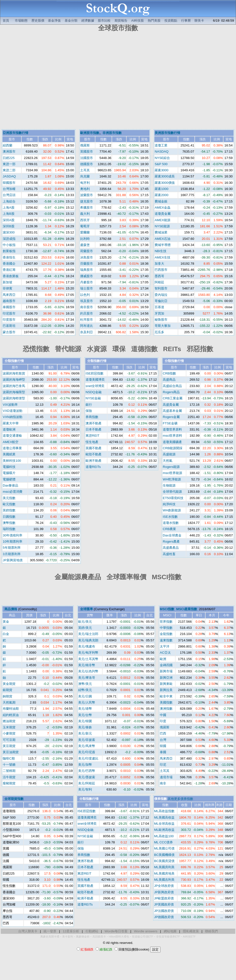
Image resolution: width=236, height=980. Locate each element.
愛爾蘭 (85, 232)
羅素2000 (162, 195)
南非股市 (87, 307)
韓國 (163, 746)
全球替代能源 (172, 492)
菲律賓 (7, 288)
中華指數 (166, 628)
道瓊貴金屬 (163, 214)
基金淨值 (54, 21)
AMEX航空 (11, 442)
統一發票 (50, 931)
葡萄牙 (85, 226)
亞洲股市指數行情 (15, 133)
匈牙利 (85, 183)
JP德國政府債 (164, 917)
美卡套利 (68, 937)
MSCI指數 (167, 609)
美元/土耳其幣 (88, 659)
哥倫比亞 (161, 301)
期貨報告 (121, 21)
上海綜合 (9, 201)
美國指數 (166, 702)
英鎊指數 (9, 510)
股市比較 (104, 21)
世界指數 (166, 622)
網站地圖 (170, 931)
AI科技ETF (189, 937)
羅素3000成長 (165, 176)
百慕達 (159, 307)
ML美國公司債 (164, 848)
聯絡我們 (211, 931)
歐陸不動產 (94, 454)
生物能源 (169, 485)
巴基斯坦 (9, 326)
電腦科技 (9, 467)
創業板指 (9, 251)
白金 (6, 634)
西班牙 (85, 220)
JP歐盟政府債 (164, 898)
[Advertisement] (46, 81)
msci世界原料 (172, 436)
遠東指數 (166, 640)
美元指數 (9, 498)
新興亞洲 (166, 678)
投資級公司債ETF (143, 937)
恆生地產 (92, 442)
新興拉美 (166, 690)
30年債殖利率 (13, 535)
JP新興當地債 (13, 560)
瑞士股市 (87, 288)
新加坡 (7, 282)
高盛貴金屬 (171, 405)
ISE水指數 (170, 517)
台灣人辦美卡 (28, 931)
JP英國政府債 (164, 904)
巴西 (163, 733)
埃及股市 (87, 301)
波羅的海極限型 (14, 392)
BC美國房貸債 (164, 861)
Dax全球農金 (172, 535)
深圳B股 (9, 226)
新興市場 (166, 671)
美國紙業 (9, 454)
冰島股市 (87, 257)
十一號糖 (9, 765)
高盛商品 (169, 380)
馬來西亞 (9, 295)
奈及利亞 (87, 332)
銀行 (89, 405)
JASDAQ (9, 176)
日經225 (9, 158)
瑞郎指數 (9, 529)
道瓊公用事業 (12, 448)
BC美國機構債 (164, 855)
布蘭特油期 (11, 709)
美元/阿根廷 (87, 783)
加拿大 (159, 264)
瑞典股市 (87, 270)
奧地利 (85, 189)
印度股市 (9, 320)
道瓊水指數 (171, 523)
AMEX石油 (162, 239)
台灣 (163, 740)
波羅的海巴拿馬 (14, 386)
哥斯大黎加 (163, 326)
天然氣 (168, 461)
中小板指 (9, 245)
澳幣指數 (9, 523)
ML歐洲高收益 (164, 830)
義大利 (85, 214)
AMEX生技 (162, 257)
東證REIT (92, 436)
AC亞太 (165, 653)
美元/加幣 (85, 765)
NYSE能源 (162, 226)
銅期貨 (7, 696)
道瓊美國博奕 (95, 380)
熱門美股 (154, 21)
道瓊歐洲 (9, 429)
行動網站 (92, 931)
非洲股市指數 (112, 133)
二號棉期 (9, 771)
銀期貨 (7, 690)
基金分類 (71, 21)
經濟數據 (88, 21)
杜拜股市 (87, 320)
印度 (163, 721)
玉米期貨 (9, 727)
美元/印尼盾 (87, 752)
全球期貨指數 (14, 799)
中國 (163, 715)
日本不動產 (94, 429)
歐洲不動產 (94, 461)
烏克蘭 (85, 176)
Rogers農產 (171, 541)
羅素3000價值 (165, 183)
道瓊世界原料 (172, 429)
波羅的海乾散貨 (14, 373)
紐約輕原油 (11, 715)
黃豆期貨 (9, 746)
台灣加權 (9, 189)
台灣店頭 (9, 195)
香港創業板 (11, 276)
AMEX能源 (162, 220)
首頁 (6, 21)
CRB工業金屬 (173, 398)
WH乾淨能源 (172, 479)
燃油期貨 (9, 721)
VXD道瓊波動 (12, 411)
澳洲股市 (9, 151)
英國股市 (87, 151)
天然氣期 (9, 702)
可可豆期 (9, 740)
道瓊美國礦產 (172, 442)
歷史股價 (38, 21)
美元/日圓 (85, 696)
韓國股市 (9, 183)
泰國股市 (9, 307)
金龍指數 (166, 634)
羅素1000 (162, 189)
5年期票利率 (12, 548)
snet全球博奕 (95, 386)
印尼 (163, 765)
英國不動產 (94, 448)
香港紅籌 (9, 270)
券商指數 (92, 417)
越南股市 (9, 301)
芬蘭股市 (87, 264)
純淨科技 (169, 504)
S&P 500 (161, 164)
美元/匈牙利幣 (88, 653)
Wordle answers (146, 931)
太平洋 (165, 646)
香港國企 (9, 264)
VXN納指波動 (12, 417)
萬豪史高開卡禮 (50, 937)
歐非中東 (166, 696)
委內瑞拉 (161, 295)
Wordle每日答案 (116, 931)
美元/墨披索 (87, 777)
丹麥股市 (87, 282)
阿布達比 (87, 326)
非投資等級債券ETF (168, 937)
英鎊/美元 (85, 628)
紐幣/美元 (85, 690)
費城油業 (161, 232)
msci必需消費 (12, 492)
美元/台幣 (85, 715)
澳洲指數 (166, 709)
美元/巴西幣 (87, 771)
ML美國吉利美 (164, 880)
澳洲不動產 (94, 423)
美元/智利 (85, 789)
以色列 (85, 295)
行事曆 (186, 21)
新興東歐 (166, 684)
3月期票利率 (12, 554)
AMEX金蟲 (162, 208)
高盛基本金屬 (172, 411)
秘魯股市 (161, 320)
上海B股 (9, 214)
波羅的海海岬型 (14, 380)
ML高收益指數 (164, 811)
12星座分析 (71, 931)
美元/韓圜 (85, 721)
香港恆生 (9, 257)
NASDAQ (162, 151)
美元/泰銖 (85, 727)
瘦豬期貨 (9, 783)
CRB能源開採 (173, 448)
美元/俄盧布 (87, 646)
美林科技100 (12, 461)
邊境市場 (166, 777)
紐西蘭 (7, 145)
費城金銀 (161, 201)
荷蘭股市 (87, 251)
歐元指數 (9, 504)
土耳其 (85, 170)
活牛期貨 (9, 777)
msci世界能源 (172, 473)
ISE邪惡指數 (95, 373)
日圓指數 (9, 517)
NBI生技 (161, 251)
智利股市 (161, 288)
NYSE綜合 (162, 158)
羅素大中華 (11, 423)
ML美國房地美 (164, 873)
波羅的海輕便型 (14, 398)
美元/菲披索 (87, 740)
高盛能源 (169, 454)
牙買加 (159, 313)
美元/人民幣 (87, 702)
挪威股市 (87, 276)
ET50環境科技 (173, 498)
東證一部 (9, 164)
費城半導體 (163, 245)
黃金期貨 (9, 684)
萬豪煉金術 (83, 937)
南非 (163, 783)
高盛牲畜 (169, 554)
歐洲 (163, 659)
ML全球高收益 (164, 824)
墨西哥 (159, 276)
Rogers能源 (171, 467)
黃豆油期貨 (11, 752)
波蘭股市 (87, 195)
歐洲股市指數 (90, 133)
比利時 (85, 239)
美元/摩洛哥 (87, 678)
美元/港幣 (85, 709)
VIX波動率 (10, 405)
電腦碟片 (9, 473)
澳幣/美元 (85, 684)
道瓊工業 (161, 145)
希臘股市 (87, 208)
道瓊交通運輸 (12, 436)
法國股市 (87, 158)
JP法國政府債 (164, 911)
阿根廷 (159, 282)
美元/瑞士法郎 (88, 634)
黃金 (6, 622)
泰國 (163, 752)
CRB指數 (169, 373)
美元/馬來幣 (87, 746)
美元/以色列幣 (88, 671)
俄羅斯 (85, 145)
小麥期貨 (9, 733)
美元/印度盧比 (88, 758)
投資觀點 (171, 21)
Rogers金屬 (171, 417)
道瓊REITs (93, 467)
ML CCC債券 (164, 842)
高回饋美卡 (99, 937)
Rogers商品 (171, 392)
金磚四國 (166, 665)
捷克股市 (87, 201)
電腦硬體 (9, 479)
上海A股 (9, 208)
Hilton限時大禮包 (119, 937)
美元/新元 (85, 733)
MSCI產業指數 (187, 609)
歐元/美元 (85, 622)
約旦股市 (87, 313)
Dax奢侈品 (10, 485)
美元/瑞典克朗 (88, 640)
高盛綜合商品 (172, 386)
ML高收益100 (164, 836)
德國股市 (87, 164)
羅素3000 (162, 170)
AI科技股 (138, 21)
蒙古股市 (9, 332)
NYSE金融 (93, 398)
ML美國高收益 (164, 817)
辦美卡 (199, 21)
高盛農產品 (171, 548)
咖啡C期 (9, 758)
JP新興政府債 (164, 892)
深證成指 (9, 239)
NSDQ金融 (94, 392)
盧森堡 (85, 245)
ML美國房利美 (164, 867)
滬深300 (9, 232)
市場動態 (21, 21)
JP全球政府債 (164, 886)
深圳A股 (9, 220)
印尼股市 (9, 313)
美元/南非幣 (87, 665)
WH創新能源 (172, 510)
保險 (89, 411)
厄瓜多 (159, 332)
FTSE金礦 (170, 423)
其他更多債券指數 (180, 799)
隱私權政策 (191, 931)
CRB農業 (169, 529)
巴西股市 (161, 270)
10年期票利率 (13, 541)
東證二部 (9, 170)
